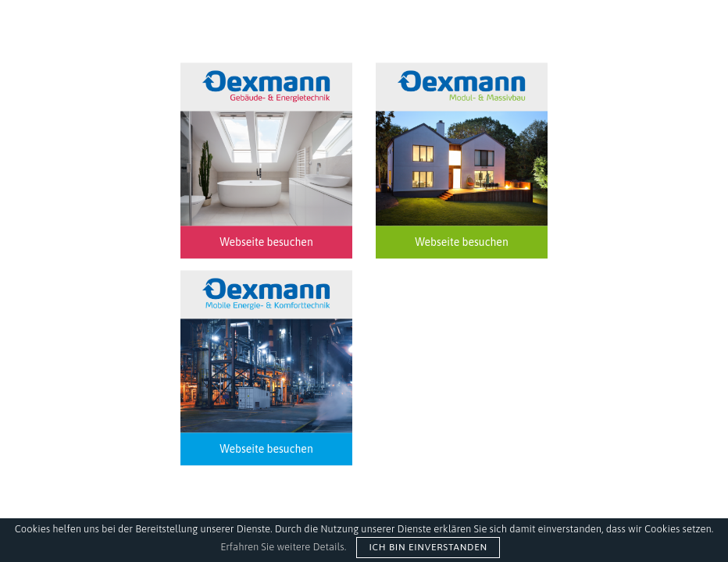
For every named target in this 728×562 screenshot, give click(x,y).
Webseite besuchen (266, 242)
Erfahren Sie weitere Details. (283, 547)
